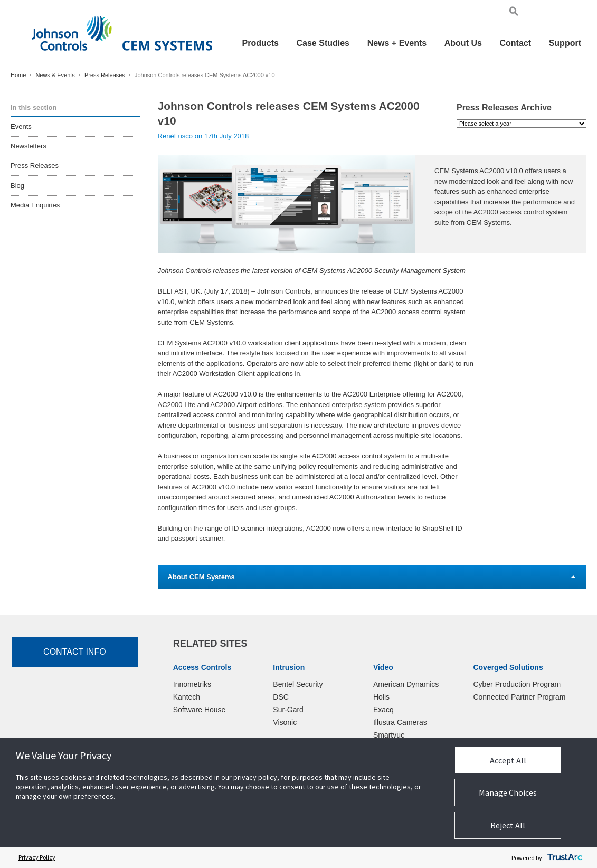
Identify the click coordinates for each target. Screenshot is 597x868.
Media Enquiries (35, 205)
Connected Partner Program (519, 697)
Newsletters (29, 146)
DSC (281, 697)
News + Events (397, 43)
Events (21, 126)
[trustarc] (565, 857)
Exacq (383, 710)
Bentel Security (298, 684)
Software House (200, 710)
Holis (381, 697)
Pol (564, 13)
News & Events (55, 75)
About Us (463, 43)
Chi (576, 13)
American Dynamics (406, 684)
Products (260, 43)
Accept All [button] (508, 760)
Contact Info (75, 652)
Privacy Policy (37, 857)
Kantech (187, 697)
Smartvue (389, 735)
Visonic (285, 722)
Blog (17, 186)
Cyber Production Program (517, 684)
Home (18, 75)
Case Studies (323, 43)
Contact (515, 43)
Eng (538, 13)
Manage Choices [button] (508, 792)
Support (565, 43)
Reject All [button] (508, 825)
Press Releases (105, 75)
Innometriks (192, 684)
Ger (552, 13)
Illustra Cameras (400, 722)
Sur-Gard (288, 710)
